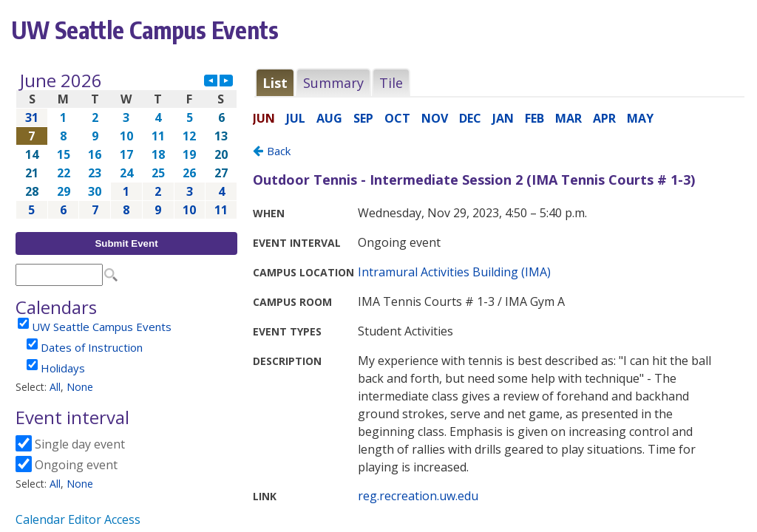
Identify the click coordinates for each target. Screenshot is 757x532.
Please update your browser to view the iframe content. (126, 145)
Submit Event (126, 243)
